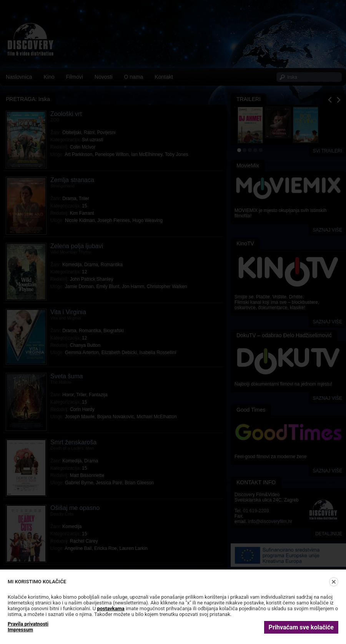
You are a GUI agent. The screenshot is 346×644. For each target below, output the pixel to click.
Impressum (20, 630)
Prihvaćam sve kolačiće (301, 627)
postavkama (111, 608)
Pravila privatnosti (28, 624)
